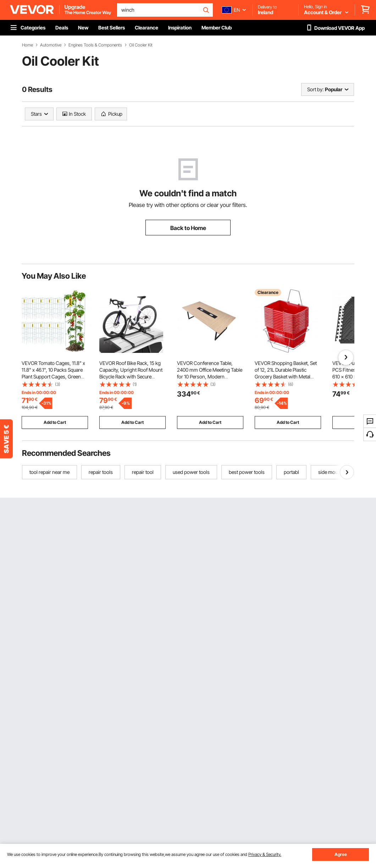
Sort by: (315, 89)
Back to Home (188, 228)
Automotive (51, 45)
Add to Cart (55, 422)
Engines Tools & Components (95, 45)
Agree (341, 854)
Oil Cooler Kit (141, 45)
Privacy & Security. (265, 854)
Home (27, 45)
